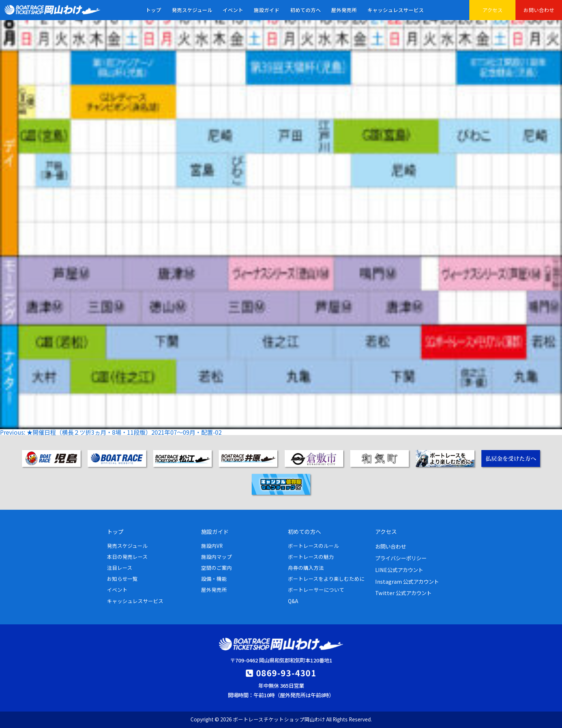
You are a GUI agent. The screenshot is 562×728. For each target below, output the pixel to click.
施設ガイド (267, 10)
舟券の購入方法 (306, 568)
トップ (154, 10)
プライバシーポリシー (401, 558)
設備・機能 (214, 579)
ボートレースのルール (313, 546)
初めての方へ (306, 10)
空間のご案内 (217, 568)
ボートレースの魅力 (311, 557)
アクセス (493, 10)
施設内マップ (217, 557)
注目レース (120, 568)
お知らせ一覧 (122, 579)
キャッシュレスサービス (396, 10)
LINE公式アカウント (399, 570)
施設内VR (212, 546)
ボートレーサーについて (316, 590)
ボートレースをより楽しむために (326, 579)
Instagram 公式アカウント (407, 581)
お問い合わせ (539, 10)
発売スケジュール (192, 10)
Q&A (293, 601)
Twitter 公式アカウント (403, 593)
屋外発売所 (344, 10)
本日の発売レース (127, 557)
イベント (233, 10)
